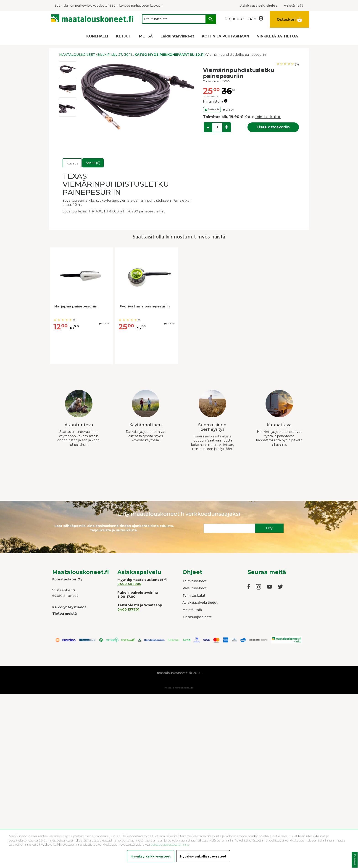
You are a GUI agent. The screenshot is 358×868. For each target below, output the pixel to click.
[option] (68, 70)
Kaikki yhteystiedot (69, 607)
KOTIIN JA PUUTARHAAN (225, 36)
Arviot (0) (93, 163)
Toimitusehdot (195, 581)
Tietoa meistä (64, 614)
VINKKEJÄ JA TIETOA (277, 36)
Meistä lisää (192, 610)
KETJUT (124, 36)
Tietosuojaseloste (197, 617)
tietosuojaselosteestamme (169, 844)
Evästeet (355, 860)
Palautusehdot (195, 588)
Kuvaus (72, 163)
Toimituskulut (194, 595)
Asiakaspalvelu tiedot (200, 603)
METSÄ (146, 36)
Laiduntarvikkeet (177, 36)
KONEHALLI (97, 36)
